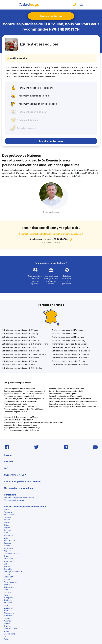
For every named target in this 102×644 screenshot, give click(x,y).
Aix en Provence (11, 582)
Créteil (7, 525)
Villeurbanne (9, 634)
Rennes (7, 585)
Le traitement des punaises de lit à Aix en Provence (24, 354)
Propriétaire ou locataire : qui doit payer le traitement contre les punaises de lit (34, 422)
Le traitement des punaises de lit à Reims (70, 365)
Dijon (6, 590)
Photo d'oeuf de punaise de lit (15, 404)
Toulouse (8, 600)
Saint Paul (8, 559)
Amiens (7, 530)
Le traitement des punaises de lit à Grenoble (21, 351)
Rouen (7, 566)
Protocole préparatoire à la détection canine (66, 396)
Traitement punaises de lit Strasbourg (69, 340)
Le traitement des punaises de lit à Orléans (21, 340)
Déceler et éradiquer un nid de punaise (64, 394)
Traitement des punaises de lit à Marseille (70, 344)
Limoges (8, 592)
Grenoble (8, 569)
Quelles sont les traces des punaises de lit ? (21, 407)
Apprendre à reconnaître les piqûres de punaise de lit (24, 394)
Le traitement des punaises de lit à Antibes (71, 354)
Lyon (6, 636)
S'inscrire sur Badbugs (14, 500)
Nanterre (8, 517)
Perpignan (8, 512)
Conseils (9, 462)
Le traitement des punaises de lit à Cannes (71, 358)
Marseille (8, 616)
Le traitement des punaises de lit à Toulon (20, 330)
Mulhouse (8, 535)
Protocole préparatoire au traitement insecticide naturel (70, 399)
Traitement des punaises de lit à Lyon (68, 361)
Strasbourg (9, 613)
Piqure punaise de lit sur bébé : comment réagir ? (23, 428)
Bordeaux (8, 608)
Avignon (8, 621)
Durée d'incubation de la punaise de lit (18, 420)
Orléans (7, 543)
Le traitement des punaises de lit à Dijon (19, 361)
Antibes (7, 623)
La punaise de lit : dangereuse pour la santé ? (21, 425)
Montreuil (8, 546)
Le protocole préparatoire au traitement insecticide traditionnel (73, 401)
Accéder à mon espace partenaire (19, 498)
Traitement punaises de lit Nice (66, 334)
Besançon (9, 577)
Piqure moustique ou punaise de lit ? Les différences (24, 409)
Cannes (8, 626)
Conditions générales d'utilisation (23, 482)
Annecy (7, 551)
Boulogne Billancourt (13, 572)
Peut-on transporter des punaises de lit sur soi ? (22, 430)
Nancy (7, 520)
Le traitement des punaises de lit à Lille (19, 347)
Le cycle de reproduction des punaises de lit (66, 391)
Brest (6, 538)
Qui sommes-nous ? (15, 475)
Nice (6, 605)
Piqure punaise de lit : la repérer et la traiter (20, 401)
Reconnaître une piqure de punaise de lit (19, 396)
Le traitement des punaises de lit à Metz (19, 337)
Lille (6, 564)
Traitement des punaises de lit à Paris (19, 365)
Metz (6, 533)
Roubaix (8, 522)
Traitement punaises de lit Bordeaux (68, 337)
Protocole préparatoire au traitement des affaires (68, 404)
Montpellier (9, 598)
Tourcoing (9, 561)
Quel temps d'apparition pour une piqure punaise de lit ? (25, 391)
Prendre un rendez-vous (51, 16)
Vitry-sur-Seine (11, 629)
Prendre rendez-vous (51, 141)
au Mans (8, 603)
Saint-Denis (9, 515)
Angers (7, 528)
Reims (7, 639)
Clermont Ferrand (12, 553)
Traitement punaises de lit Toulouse (68, 330)
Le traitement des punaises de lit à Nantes (70, 347)
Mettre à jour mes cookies (18, 488)
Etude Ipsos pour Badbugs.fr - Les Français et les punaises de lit (74, 407)
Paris (6, 595)
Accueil (8, 455)
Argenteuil (9, 548)
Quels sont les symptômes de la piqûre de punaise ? (24, 399)
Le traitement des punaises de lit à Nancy (20, 334)
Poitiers (7, 579)
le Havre (7, 574)
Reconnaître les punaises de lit (16, 412)
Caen (6, 556)
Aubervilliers (9, 587)
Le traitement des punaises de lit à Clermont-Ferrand (25, 344)
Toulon (7, 611)
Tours (6, 631)
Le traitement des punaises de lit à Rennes (21, 358)
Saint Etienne (10, 541)
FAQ (6, 468)
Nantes (7, 618)
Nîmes (7, 509)
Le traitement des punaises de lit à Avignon (71, 351)
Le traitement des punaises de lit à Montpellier (22, 368)
